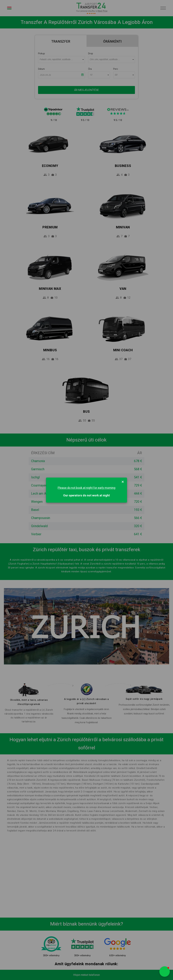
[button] (165, 972)
